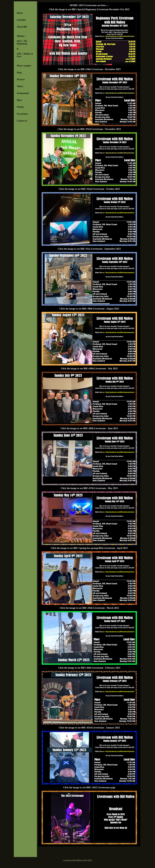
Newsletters (22, 114)
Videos (20, 86)
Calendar (21, 20)
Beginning (22, 44)
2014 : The (22, 41)
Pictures (21, 79)
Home (20, 13)
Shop (19, 73)
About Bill (22, 27)
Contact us (22, 121)
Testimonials (23, 93)
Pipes (19, 100)
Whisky (20, 107)
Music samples (24, 66)
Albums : (21, 36)
